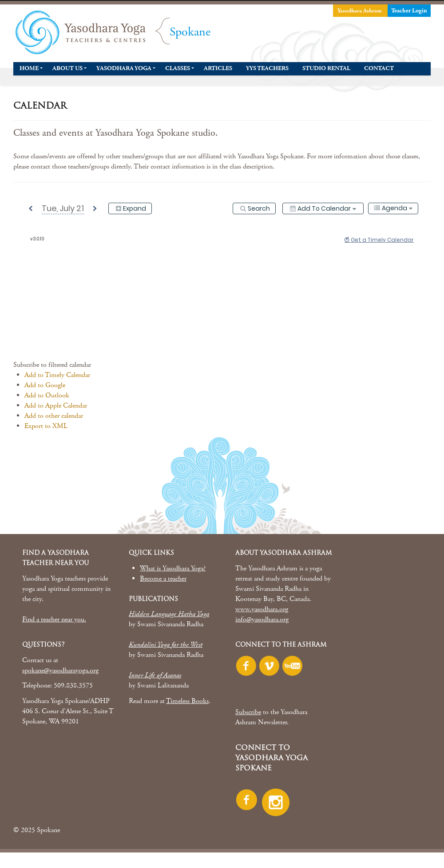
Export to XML (46, 426)
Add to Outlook (47, 395)
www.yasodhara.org (262, 609)
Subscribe (248, 712)
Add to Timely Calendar (57, 375)
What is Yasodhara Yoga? (173, 568)
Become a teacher (163, 579)
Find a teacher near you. (54, 619)
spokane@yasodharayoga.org (60, 670)
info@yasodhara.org (262, 619)
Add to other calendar (54, 416)
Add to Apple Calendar (56, 406)
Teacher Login (409, 11)
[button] (52, 365)
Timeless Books (187, 701)
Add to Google (45, 385)
